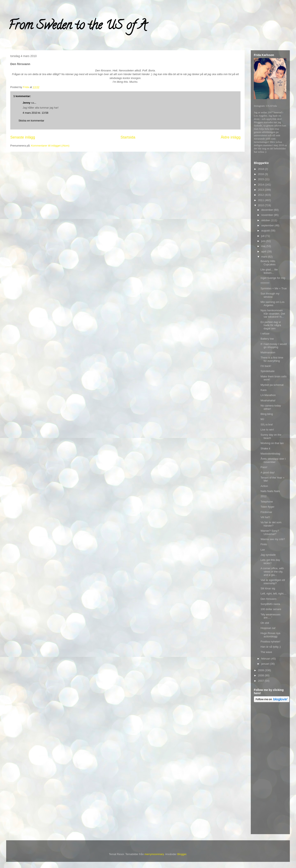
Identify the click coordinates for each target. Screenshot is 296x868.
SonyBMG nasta (270, 604)
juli (263, 236)
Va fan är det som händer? (271, 524)
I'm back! (266, 366)
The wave (266, 652)
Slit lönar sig (268, 588)
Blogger (182, 854)
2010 (261, 205)
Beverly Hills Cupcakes (268, 263)
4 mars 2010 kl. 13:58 (35, 113)
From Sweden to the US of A (77, 26)
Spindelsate (267, 371)
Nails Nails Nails (270, 491)
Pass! (264, 467)
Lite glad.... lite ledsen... (269, 271)
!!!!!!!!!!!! (265, 283)
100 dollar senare (271, 609)
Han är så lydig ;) (271, 647)
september (268, 225)
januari (266, 664)
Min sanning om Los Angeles (272, 304)
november (268, 215)
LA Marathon (268, 395)
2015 (261, 179)
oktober (266, 220)
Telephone (267, 502)
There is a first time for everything (272, 359)
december (268, 210)
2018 (261, 169)
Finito (264, 544)
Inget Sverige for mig (273, 278)
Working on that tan (272, 443)
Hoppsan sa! (268, 628)
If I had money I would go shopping (273, 346)
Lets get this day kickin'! (270, 562)
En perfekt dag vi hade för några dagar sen (271, 325)
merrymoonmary (154, 854)
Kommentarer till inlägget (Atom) (50, 146)
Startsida (128, 137)
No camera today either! (271, 407)
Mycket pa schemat (272, 385)
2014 (261, 185)
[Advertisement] (270, 769)
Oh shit (265, 623)
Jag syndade (268, 555)
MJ (262, 419)
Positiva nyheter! (270, 642)
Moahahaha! (268, 400)
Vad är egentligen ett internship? (273, 582)
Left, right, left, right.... (273, 594)
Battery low (267, 339)
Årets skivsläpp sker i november (273, 460)
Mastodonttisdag (270, 454)
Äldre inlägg (231, 137)
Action (264, 486)
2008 (261, 675)
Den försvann (268, 599)
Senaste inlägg (23, 137)
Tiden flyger (267, 507)
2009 (261, 670)
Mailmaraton (268, 352)
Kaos (264, 390)
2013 (261, 190)
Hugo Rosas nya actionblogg (270, 635)
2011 (261, 200)
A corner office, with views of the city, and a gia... (272, 571)
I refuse (265, 334)
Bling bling (267, 414)
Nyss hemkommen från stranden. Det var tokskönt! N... (273, 314)
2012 (261, 195)
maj (264, 246)
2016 (261, 174)
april (264, 251)
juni (264, 241)
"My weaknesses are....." (270, 616)
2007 (261, 681)
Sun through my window (270, 295)
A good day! (268, 472)
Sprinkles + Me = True (273, 288)
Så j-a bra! (267, 424)
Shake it (265, 448)
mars (265, 257)
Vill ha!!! (265, 517)
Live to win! (267, 430)
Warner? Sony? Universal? (270, 532)
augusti (266, 231)
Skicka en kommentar (31, 121)
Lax (263, 550)
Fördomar (266, 512)
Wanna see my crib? (273, 539)
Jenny (27, 103)
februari (266, 659)
